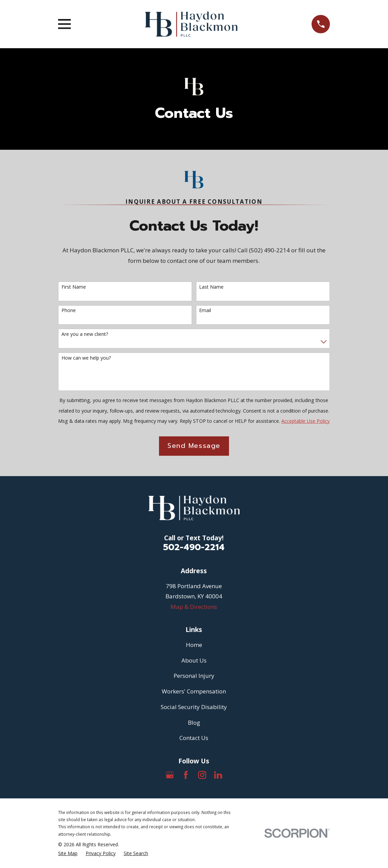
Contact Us (194, 738)
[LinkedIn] (218, 775)
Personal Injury (194, 676)
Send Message (194, 446)
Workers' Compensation (194, 691)
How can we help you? (86, 358)
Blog (194, 722)
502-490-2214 (194, 547)
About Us (194, 660)
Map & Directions (194, 607)
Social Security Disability (194, 707)
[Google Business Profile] (170, 775)
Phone (69, 311)
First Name (74, 287)
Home (194, 645)
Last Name (211, 287)
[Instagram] (202, 775)
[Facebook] (186, 775)
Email (205, 311)
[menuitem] (68, 853)
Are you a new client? (85, 334)
